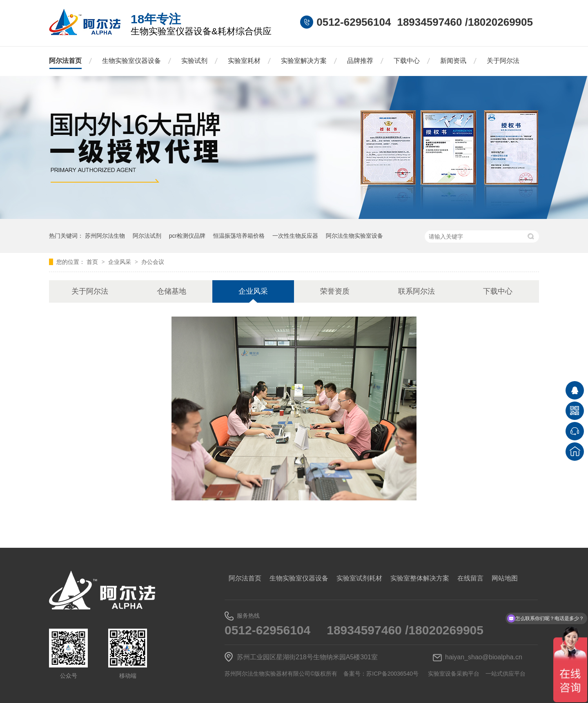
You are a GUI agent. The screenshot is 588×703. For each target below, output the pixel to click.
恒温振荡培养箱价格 (239, 236)
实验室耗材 (244, 61)
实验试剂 (194, 61)
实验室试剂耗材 (359, 578)
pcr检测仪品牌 (187, 236)
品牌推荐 (360, 61)
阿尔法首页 (65, 61)
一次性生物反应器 (295, 236)
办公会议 (153, 262)
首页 (93, 262)
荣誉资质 (335, 291)
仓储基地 (171, 291)
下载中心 (407, 61)
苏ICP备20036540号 (392, 674)
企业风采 (120, 262)
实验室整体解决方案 (420, 578)
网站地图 (505, 578)
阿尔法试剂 (147, 236)
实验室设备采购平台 (454, 674)
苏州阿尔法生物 (105, 236)
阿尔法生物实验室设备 (354, 236)
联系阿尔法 (416, 291)
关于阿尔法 (503, 61)
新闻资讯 (453, 61)
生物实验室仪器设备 (131, 61)
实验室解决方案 (304, 61)
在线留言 (470, 578)
